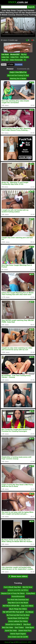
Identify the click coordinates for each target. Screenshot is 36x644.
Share (4, 64)
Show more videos (18, 576)
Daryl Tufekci (19, 627)
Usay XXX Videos (27, 606)
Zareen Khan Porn (25, 631)
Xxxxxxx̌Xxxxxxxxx (18, 596)
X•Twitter (11, 64)
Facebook (19, 64)
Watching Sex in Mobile (18, 79)
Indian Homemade (16, 60)
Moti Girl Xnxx (27, 587)
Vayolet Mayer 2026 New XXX (18, 618)
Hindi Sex (5, 60)
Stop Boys (27, 624)
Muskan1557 (15, 54)
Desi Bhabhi (24, 57)
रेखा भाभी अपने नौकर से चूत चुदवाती (13, 612)
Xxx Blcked (29, 612)
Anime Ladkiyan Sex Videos (18, 621)
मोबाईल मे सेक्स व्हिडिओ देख (18, 72)
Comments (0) (23, 69)
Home (7, 642)
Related (10, 69)
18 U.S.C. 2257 (26, 642)
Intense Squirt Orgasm (18, 634)
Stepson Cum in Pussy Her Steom (13, 593)
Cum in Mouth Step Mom (12, 587)
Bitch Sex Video (8, 627)
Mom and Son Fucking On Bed (18, 75)
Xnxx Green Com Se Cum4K (18, 637)
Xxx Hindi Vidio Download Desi (18, 600)
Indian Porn (15, 57)
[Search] (14, 7)
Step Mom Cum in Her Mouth (18, 603)
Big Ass (24, 54)
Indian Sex (5, 57)
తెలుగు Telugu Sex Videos (18, 609)
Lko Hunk (5, 54)
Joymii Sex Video (11, 631)
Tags (12, 642)
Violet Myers (30, 627)
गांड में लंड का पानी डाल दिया (11, 606)
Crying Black (31, 593)
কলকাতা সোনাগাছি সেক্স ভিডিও (18, 590)
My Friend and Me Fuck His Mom (18, 615)
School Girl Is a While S (14, 624)
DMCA (17, 642)
